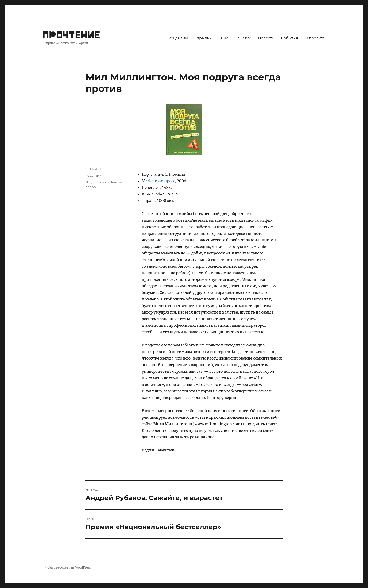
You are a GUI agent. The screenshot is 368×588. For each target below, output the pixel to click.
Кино (223, 38)
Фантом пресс (161, 181)
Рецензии (178, 38)
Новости (266, 38)
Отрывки (203, 38)
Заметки (243, 38)
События (290, 38)
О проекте (315, 38)
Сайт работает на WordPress (69, 567)
